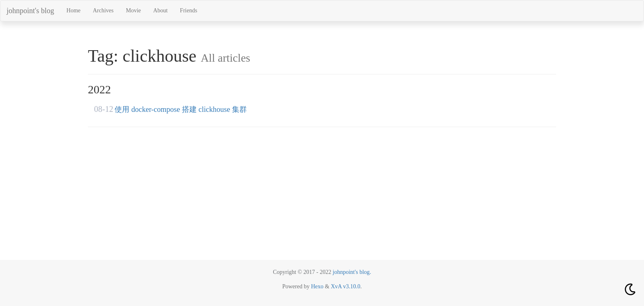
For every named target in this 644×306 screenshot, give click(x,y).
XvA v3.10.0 (345, 286)
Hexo (317, 286)
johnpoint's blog (30, 11)
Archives (103, 10)
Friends (189, 10)
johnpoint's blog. (352, 272)
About (160, 10)
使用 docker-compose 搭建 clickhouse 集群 (181, 109)
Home (74, 10)
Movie (134, 10)
